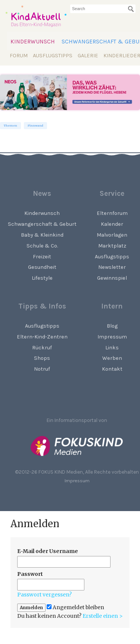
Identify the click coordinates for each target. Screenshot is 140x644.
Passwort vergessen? (44, 595)
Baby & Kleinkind (42, 235)
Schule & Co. (42, 246)
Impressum (77, 481)
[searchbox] (103, 9)
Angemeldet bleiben (75, 607)
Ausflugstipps (53, 56)
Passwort (30, 574)
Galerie (88, 56)
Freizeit (42, 257)
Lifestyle (42, 278)
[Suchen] (131, 9)
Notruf (42, 369)
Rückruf (42, 348)
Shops (42, 358)
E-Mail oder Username (48, 551)
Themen (10, 126)
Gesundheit (42, 267)
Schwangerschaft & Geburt (42, 224)
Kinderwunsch (33, 42)
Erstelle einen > (103, 616)
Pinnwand (35, 126)
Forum (19, 56)
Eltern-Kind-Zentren (42, 337)
